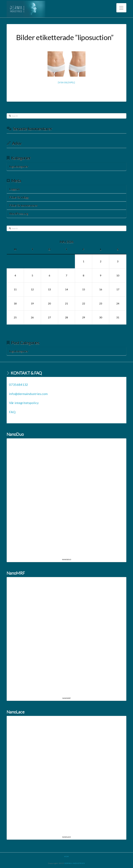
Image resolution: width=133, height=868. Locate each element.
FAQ (12, 412)
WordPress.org (19, 214)
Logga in (14, 189)
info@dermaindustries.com (28, 394)
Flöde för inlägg (19, 197)
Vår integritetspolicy (24, 403)
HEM (66, 856)
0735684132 (19, 385)
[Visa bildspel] (66, 82)
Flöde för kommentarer (24, 205)
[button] (121, 8)
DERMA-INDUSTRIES (75, 863)
